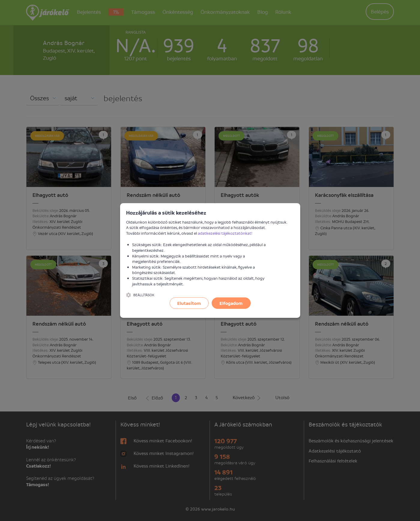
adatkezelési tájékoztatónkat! (225, 233)
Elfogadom (231, 303)
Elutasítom (189, 303)
